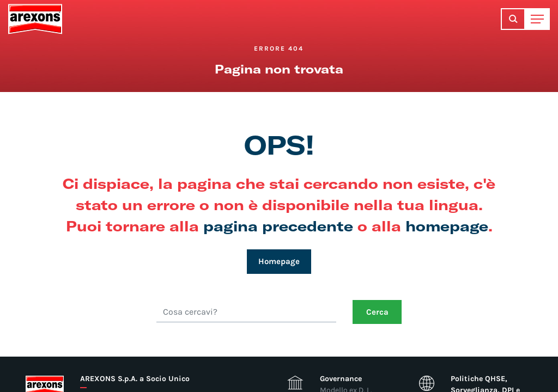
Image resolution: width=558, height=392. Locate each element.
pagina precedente (278, 226)
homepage (447, 226)
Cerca (377, 312)
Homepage (279, 261)
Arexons (35, 19)
